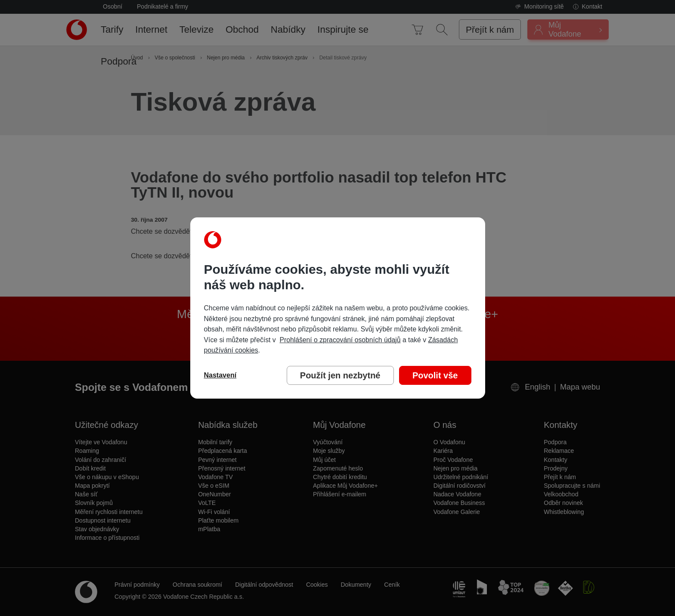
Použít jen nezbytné (340, 375)
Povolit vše (435, 375)
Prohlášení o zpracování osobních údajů (340, 340)
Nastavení (220, 375)
